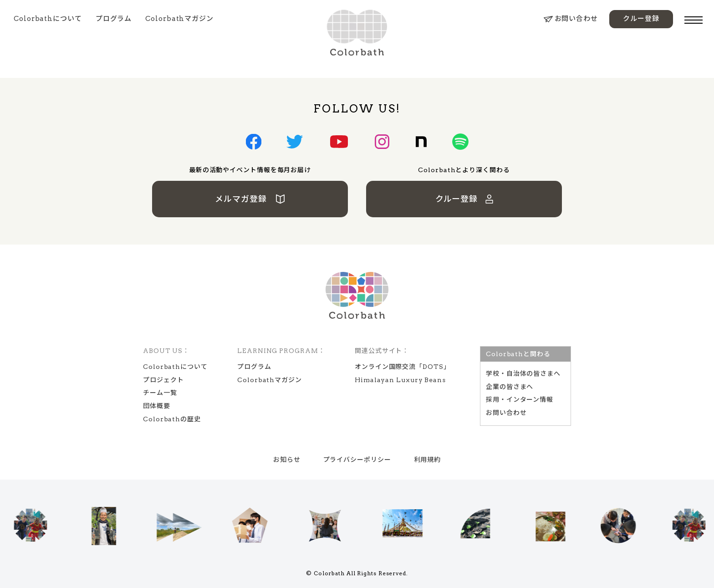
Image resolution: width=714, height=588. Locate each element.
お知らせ (287, 460)
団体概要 (157, 406)
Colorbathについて (48, 19)
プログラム (114, 19)
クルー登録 (641, 19)
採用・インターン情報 (520, 399)
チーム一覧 (160, 393)
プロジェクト (163, 380)
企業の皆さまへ (510, 387)
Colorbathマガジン (179, 19)
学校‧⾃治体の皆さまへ (523, 373)
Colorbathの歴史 (172, 419)
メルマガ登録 (250, 199)
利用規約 (428, 460)
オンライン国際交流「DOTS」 (403, 367)
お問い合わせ (571, 19)
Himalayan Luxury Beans (400, 380)
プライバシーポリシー (357, 460)
